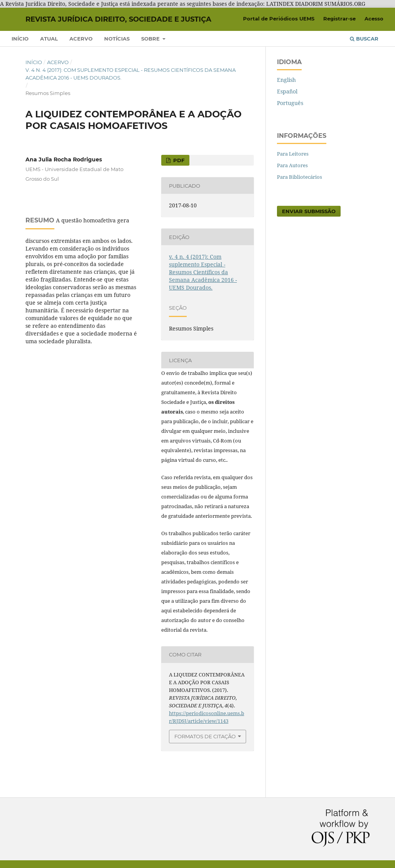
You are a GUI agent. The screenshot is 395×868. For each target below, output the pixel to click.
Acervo (81, 39)
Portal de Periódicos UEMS (279, 19)
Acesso (374, 19)
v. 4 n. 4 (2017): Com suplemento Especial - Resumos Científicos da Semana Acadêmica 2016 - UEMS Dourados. (131, 74)
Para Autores (292, 165)
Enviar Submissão (309, 211)
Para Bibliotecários (300, 177)
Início (20, 39)
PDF (178, 160)
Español (287, 91)
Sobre (151, 39)
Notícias (117, 39)
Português (290, 103)
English (286, 80)
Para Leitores (293, 154)
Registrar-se (339, 19)
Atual (49, 39)
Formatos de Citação (205, 736)
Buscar (364, 39)
